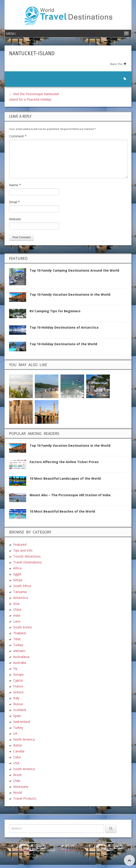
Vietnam (19, 651)
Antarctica (21, 598)
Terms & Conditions (69, 850)
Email (14, 202)
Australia (20, 663)
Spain (17, 716)
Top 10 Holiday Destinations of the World (63, 344)
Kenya (18, 580)
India (17, 615)
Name (15, 185)
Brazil (17, 775)
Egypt (17, 574)
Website (15, 219)
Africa (17, 568)
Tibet (17, 639)
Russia (18, 704)
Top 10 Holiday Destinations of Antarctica (64, 327)
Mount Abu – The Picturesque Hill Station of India (70, 495)
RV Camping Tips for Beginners (55, 311)
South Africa (22, 586)
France (18, 686)
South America (24, 769)
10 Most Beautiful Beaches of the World (62, 511)
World (18, 792)
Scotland (20, 710)
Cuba (17, 757)
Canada (19, 751)
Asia (16, 604)
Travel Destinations (28, 562)
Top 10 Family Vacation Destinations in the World (70, 294)
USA (16, 763)
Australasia (21, 657)
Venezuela (21, 787)
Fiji (15, 668)
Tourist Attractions (27, 556)
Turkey (18, 645)
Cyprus (18, 680)
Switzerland (22, 722)
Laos (17, 621)
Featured (20, 544)
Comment (18, 136)
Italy (16, 698)
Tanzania (20, 592)
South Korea (22, 627)
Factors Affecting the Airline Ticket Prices (64, 462)
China (17, 609)
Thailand (19, 633)
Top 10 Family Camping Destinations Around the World (74, 270)
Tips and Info (23, 550)
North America (24, 739)
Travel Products (25, 798)
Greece (18, 692)
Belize (18, 745)
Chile (17, 781)
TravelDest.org (21, 850)
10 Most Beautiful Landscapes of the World (65, 478)
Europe (18, 674)
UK (15, 733)
